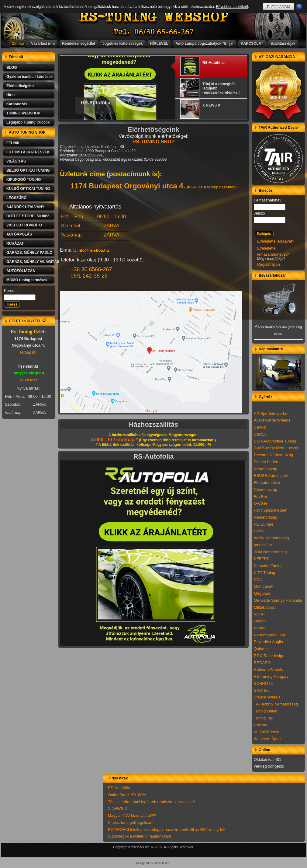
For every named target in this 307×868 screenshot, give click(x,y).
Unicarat (261, 725)
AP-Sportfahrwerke (271, 413)
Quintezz (262, 649)
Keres (9, 290)
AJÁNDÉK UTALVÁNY (25, 207)
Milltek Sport (265, 607)
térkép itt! (28, 352)
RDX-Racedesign (269, 656)
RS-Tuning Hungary (271, 676)
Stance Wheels (267, 697)
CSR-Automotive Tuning (275, 441)
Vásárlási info (43, 44)
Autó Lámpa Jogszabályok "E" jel (204, 44)
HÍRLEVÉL (159, 44)
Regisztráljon (269, 264)
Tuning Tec (263, 718)
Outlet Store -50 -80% (127, 795)
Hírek (11, 95)
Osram (260, 621)
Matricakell (263, 586)
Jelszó (259, 213)
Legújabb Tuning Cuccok (28, 122)
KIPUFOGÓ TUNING (24, 180)
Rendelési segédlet (79, 44)
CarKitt (260, 427)
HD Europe (264, 524)
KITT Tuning (265, 573)
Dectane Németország (273, 455)
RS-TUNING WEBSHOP (154, 17)
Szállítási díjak (283, 44)
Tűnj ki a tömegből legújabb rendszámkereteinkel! (151, 802)
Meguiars (262, 593)
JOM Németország (270, 552)
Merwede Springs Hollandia (278, 600)
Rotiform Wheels (268, 669)
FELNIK (13, 143)
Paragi (260, 628)
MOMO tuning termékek (27, 280)
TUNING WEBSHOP (23, 113)
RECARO (262, 663)
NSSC (259, 614)
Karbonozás (17, 104)
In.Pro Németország (271, 538)
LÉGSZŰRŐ (17, 198)
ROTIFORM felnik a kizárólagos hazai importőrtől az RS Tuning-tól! (167, 829)
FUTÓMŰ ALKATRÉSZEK (28, 152)
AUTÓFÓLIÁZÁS (21, 271)
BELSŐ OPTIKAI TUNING (28, 170)
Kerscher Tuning (268, 566)
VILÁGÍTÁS (16, 161)
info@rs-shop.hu (93, 250)
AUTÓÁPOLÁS (19, 234)
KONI (259, 580)
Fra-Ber (260, 497)
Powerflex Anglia (268, 642)
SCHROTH (264, 683)
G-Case (261, 503)
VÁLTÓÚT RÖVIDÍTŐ (24, 225)
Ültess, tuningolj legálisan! (131, 822)
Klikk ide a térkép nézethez (212, 187)
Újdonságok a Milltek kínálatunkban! (140, 836)
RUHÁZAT (15, 243)
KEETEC (262, 559)
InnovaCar (263, 545)
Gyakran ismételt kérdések (29, 77)
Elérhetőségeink (21, 86)
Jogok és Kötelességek (123, 44)
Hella (258, 531)
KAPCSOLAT (252, 44)
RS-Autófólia (96, 103)
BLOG (12, 68)
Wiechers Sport (267, 739)
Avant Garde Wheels (272, 420)
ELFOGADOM (279, 7)
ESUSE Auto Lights (271, 476)
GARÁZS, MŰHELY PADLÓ (29, 253)
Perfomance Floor (269, 635)
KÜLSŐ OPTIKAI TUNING (28, 189)
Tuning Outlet (266, 711)
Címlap (18, 44)
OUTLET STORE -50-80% (28, 216)
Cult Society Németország (277, 448)
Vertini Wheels (266, 732)
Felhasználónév (268, 200)
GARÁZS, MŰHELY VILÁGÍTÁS (31, 262)
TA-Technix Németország (276, 704)
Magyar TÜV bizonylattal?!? (132, 815)
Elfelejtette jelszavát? (276, 241)
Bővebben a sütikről (232, 7)
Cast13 (260, 434)
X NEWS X (118, 808)
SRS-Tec (262, 690)
